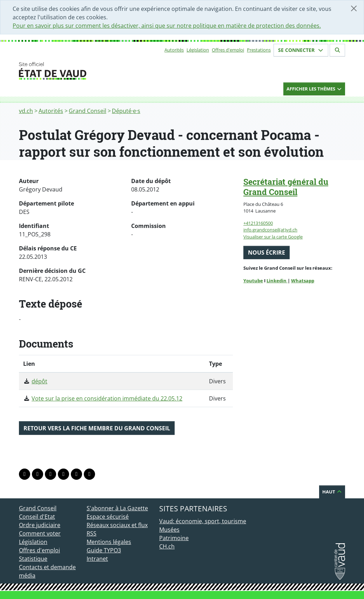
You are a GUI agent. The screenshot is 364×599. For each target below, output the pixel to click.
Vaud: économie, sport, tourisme (203, 521)
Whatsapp (303, 281)
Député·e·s (126, 111)
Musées (169, 530)
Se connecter (301, 50)
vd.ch (26, 111)
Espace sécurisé (108, 517)
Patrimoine (174, 538)
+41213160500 (258, 223)
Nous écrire (267, 253)
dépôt (39, 381)
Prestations (259, 50)
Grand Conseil (87, 111)
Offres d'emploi (228, 50)
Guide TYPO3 (104, 550)
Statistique (33, 559)
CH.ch (167, 546)
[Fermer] (354, 8)
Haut (332, 492)
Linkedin (277, 281)
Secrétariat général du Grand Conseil (286, 187)
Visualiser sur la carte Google (273, 237)
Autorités (174, 50)
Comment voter (40, 533)
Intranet (97, 559)
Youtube (253, 281)
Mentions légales (109, 542)
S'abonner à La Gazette (117, 508)
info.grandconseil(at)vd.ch (270, 230)
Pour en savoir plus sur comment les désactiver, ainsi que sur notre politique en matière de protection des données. (167, 26)
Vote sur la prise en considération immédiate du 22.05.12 (107, 398)
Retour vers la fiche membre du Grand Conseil (97, 428)
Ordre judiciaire (40, 525)
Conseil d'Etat (37, 517)
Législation (198, 50)
